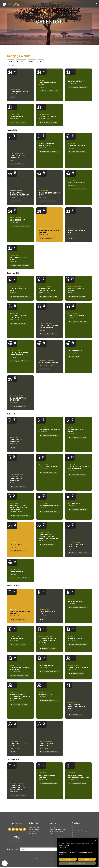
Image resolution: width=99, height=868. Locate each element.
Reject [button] (68, 859)
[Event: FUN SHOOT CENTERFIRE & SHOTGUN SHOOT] (79, 472)
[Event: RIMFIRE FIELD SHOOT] (50, 115)
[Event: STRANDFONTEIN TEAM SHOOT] (20, 257)
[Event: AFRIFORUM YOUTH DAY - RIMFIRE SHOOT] (20, 320)
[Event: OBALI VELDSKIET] (79, 357)
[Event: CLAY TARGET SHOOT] (79, 85)
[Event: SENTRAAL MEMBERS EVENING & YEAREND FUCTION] (50, 639)
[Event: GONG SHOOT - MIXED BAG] (50, 434)
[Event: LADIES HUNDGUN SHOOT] (50, 472)
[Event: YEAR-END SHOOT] (79, 639)
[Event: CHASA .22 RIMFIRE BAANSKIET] (50, 738)
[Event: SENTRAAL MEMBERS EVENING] (79, 288)
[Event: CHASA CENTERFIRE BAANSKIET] (20, 150)
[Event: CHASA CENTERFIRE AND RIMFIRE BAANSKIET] (50, 320)
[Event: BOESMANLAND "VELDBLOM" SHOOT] (50, 288)
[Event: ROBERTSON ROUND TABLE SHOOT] (50, 150)
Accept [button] (87, 859)
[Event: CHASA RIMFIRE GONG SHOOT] (79, 225)
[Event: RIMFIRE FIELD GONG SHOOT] (79, 434)
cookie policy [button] (62, 847)
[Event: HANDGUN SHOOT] (20, 115)
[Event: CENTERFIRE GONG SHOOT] (50, 506)
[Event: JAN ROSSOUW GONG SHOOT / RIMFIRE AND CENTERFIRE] (20, 506)
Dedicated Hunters (78, 829)
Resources (75, 833)
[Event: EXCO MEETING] (20, 539)
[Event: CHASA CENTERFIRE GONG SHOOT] (50, 188)
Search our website (13, 849)
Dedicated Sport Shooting (79, 831)
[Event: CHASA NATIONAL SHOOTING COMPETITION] (20, 188)
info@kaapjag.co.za (34, 831)
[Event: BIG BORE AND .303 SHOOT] (79, 667)
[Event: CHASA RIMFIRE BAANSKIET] (20, 434)
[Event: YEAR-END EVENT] (50, 700)
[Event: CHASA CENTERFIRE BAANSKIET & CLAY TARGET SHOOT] (20, 781)
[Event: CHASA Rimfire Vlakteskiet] (20, 85)
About (74, 827)
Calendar (75, 835)
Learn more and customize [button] (77, 863)
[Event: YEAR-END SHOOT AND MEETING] (50, 781)
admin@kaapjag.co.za (35, 836)
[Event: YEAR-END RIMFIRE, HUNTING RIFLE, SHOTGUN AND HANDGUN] (20, 700)
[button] (96, 4)
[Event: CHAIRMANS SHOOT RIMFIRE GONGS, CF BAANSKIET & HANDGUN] (50, 539)
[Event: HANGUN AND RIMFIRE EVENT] (50, 85)
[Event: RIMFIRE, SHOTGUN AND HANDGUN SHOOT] (20, 357)
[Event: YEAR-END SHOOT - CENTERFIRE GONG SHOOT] (79, 781)
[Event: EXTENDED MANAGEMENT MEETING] (50, 225)
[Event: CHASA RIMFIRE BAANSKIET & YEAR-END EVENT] (79, 700)
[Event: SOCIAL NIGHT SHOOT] (79, 150)
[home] (11, 4)
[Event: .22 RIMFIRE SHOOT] (20, 225)
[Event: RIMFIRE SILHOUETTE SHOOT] (20, 288)
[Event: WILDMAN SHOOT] (79, 506)
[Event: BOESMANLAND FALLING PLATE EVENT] (20, 667)
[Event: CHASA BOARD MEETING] (50, 357)
